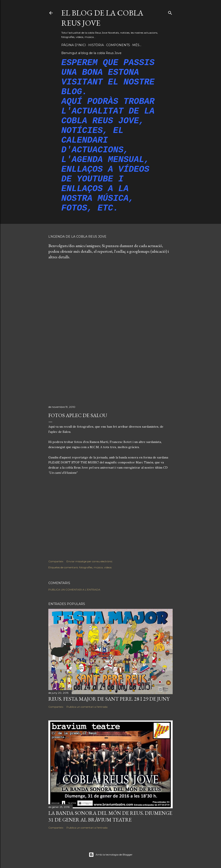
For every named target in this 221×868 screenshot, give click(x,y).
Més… (137, 45)
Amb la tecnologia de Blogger (111, 855)
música (98, 567)
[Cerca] (170, 12)
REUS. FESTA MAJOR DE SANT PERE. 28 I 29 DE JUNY (109, 699)
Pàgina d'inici (74, 45)
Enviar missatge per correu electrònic (89, 561)
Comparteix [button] (56, 561)
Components (118, 45)
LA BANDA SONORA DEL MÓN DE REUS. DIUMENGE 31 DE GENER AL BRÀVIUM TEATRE (110, 816)
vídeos (108, 567)
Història (96, 45)
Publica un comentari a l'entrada (74, 590)
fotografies (86, 567)
